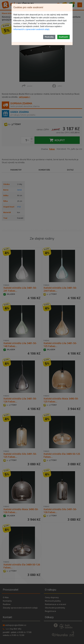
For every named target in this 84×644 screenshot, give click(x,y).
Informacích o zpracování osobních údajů (31, 29)
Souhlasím (63, 37)
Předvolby (49, 37)
